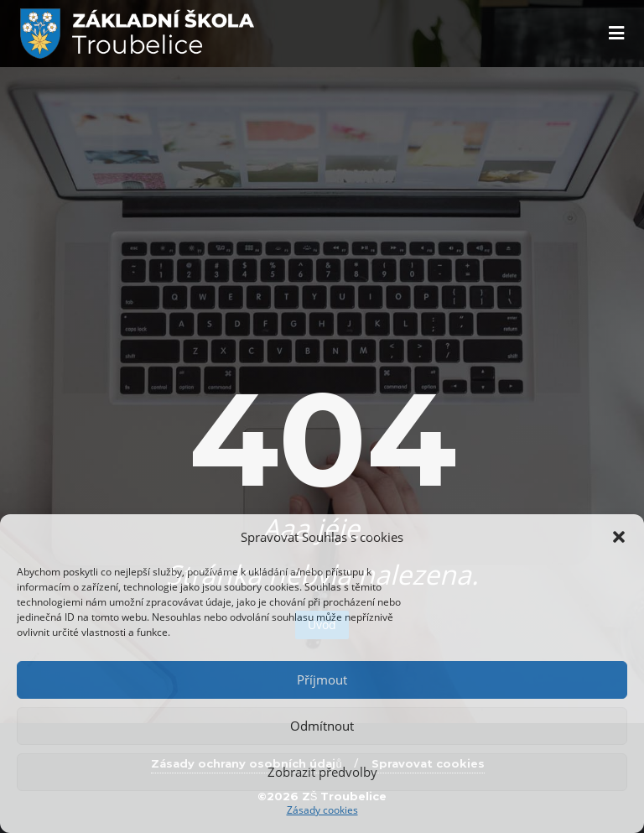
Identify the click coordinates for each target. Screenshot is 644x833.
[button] (619, 537)
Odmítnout (322, 726)
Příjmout (322, 679)
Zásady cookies (322, 810)
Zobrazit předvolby (322, 772)
